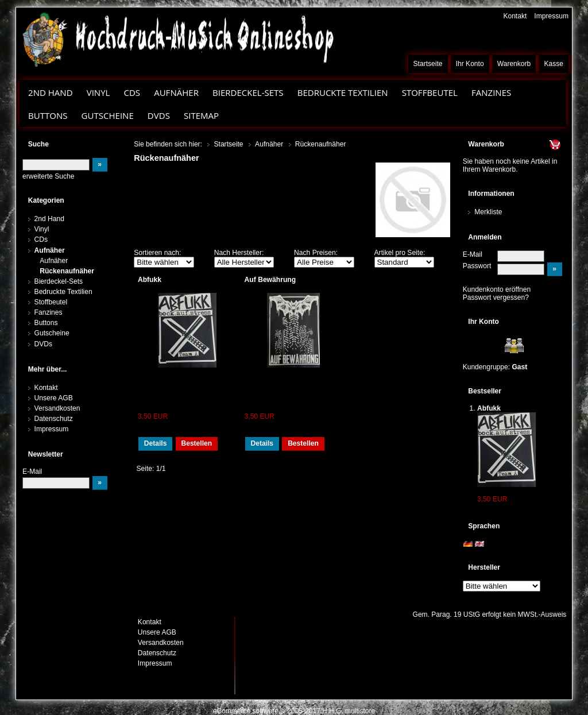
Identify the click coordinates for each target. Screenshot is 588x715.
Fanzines (491, 92)
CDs (132, 92)
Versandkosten (57, 408)
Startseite (428, 64)
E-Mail (473, 254)
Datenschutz (54, 419)
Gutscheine (108, 115)
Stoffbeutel (430, 92)
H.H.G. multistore (349, 711)
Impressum (551, 16)
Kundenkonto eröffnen (497, 289)
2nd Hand (51, 92)
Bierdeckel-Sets (248, 92)
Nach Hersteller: (239, 253)
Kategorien (46, 200)
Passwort (477, 266)
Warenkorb (514, 64)
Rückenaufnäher (67, 271)
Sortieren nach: (157, 253)
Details (156, 443)
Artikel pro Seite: (400, 253)
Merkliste (488, 212)
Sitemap (201, 115)
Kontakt (515, 16)
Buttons (48, 115)
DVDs (159, 115)
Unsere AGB (54, 398)
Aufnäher (176, 92)
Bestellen (196, 443)
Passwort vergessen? (496, 297)
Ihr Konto (470, 64)
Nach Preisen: (316, 253)
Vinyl (98, 92)
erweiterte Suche (48, 176)
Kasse (554, 64)
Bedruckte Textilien (343, 92)
